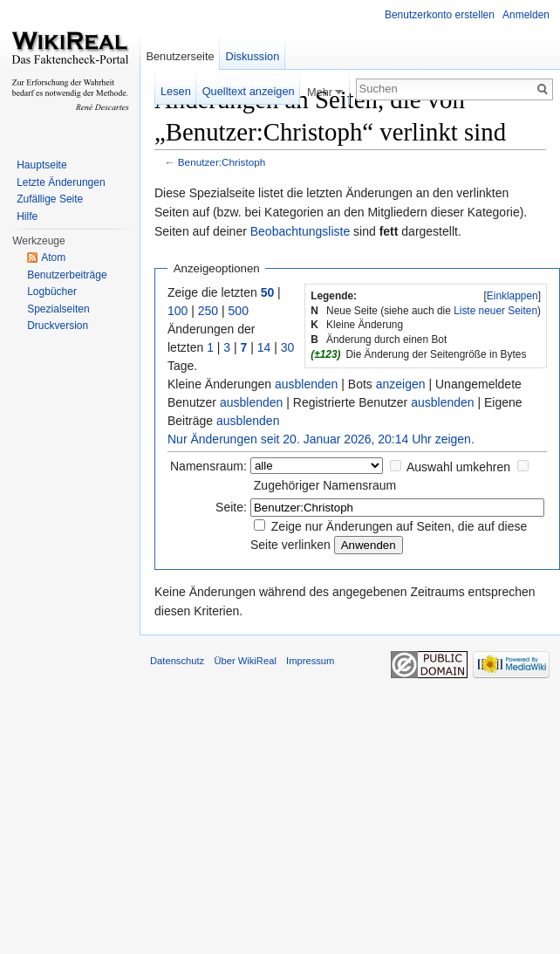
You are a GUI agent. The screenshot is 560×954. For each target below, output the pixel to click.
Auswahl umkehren (458, 467)
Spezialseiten (58, 309)
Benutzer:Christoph (222, 162)
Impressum (310, 661)
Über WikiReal (245, 661)
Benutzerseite (180, 56)
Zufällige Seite (50, 199)
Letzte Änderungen (61, 182)
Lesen (176, 91)
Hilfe (27, 216)
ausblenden (306, 384)
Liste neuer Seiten (495, 311)
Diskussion (252, 56)
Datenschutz (177, 661)
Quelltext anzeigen (249, 91)
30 (288, 347)
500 (239, 311)
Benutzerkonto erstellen (440, 15)
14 (264, 347)
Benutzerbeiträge (67, 275)
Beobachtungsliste (300, 231)
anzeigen (401, 384)
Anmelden (526, 15)
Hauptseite (41, 165)
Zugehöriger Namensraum (325, 485)
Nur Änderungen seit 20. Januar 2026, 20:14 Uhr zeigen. (321, 439)
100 (178, 311)
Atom (53, 257)
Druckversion (58, 326)
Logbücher (52, 292)
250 (208, 311)
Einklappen (512, 296)
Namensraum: (208, 466)
